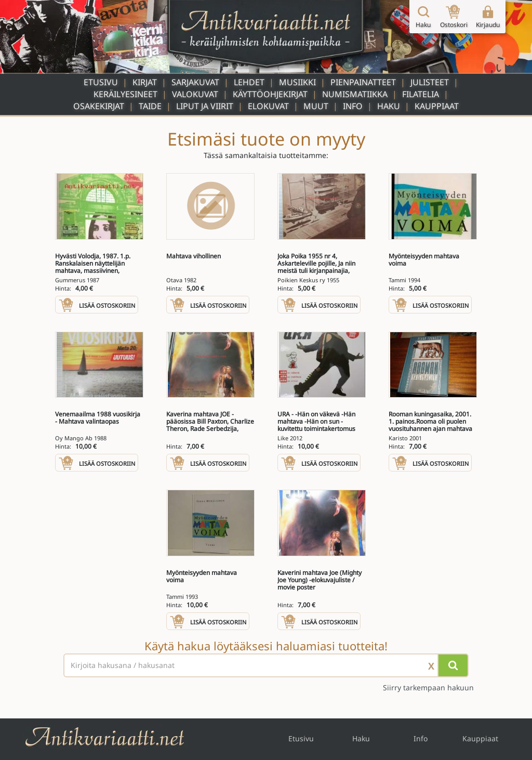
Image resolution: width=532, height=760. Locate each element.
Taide (150, 106)
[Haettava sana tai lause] (266, 665)
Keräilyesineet (125, 94)
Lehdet (249, 82)
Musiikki (297, 82)
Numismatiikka (355, 94)
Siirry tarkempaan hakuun (428, 687)
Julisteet (430, 82)
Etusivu (101, 82)
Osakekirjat (99, 106)
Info (353, 106)
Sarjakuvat (195, 82)
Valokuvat (195, 94)
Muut (316, 106)
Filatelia (421, 94)
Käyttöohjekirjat (270, 94)
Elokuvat (268, 106)
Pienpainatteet (363, 82)
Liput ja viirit (205, 106)
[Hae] (453, 665)
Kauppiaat (437, 106)
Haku (389, 106)
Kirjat (145, 82)
